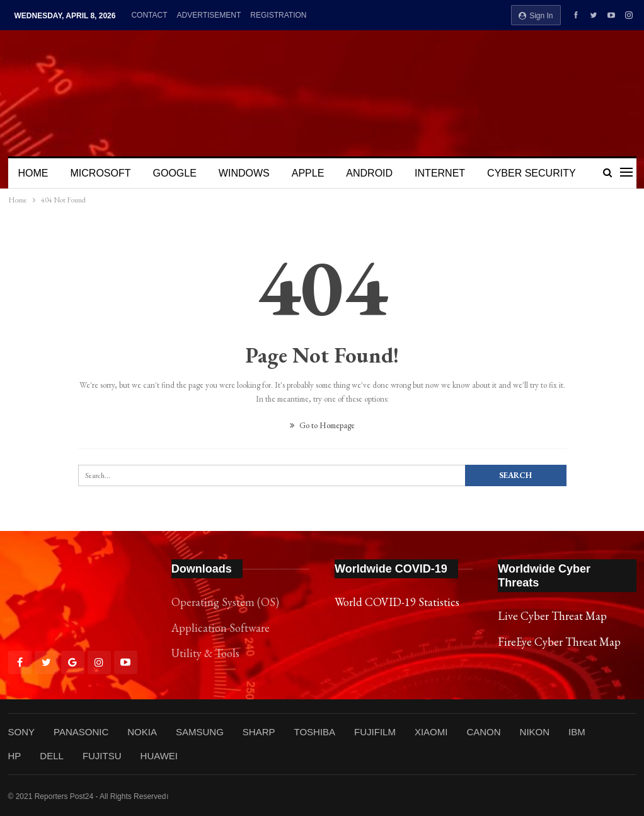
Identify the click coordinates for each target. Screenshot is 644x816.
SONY (22, 732)
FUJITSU (102, 756)
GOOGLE (175, 173)
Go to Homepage (322, 425)
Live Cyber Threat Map (552, 616)
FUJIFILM (375, 732)
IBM (577, 732)
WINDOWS (244, 173)
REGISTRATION (278, 15)
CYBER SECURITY (531, 173)
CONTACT (149, 15)
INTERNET (440, 173)
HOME (33, 173)
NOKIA (142, 732)
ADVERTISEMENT (209, 15)
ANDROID (369, 173)
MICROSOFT (101, 173)
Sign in (536, 16)
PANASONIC (81, 732)
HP (15, 756)
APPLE (308, 173)
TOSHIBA (314, 732)
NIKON (535, 732)
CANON (483, 732)
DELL (52, 756)
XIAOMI (431, 732)
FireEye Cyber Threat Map (559, 642)
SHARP (259, 732)
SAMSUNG (200, 732)
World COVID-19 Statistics (397, 602)
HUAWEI (159, 756)
